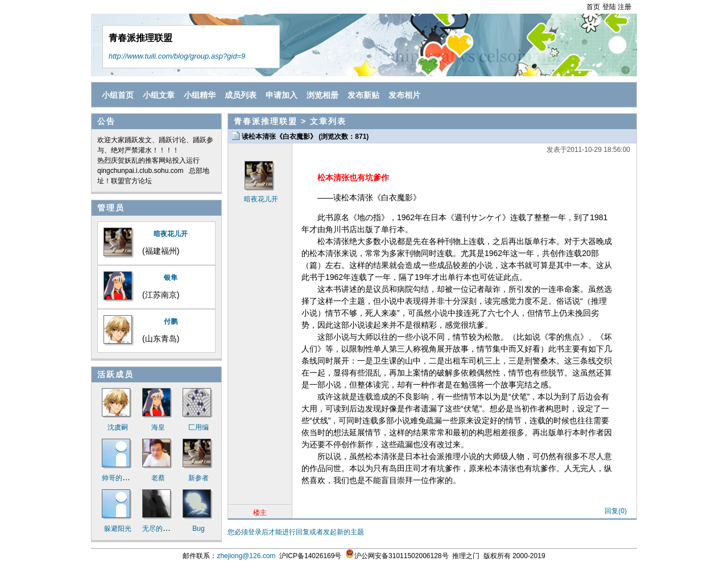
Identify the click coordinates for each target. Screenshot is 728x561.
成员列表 (241, 95)
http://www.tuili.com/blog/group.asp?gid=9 (177, 56)
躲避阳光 (118, 529)
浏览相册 (322, 95)
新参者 (198, 478)
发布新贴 (363, 95)
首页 (593, 7)
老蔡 (158, 478)
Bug (198, 529)
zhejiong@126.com (246, 556)
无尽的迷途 (159, 529)
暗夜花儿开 (171, 234)
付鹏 (171, 321)
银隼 (171, 278)
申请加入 (282, 95)
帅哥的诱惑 (119, 478)
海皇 (158, 427)
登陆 (609, 7)
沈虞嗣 (118, 427)
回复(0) (616, 511)
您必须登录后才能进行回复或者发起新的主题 (296, 532)
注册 (624, 7)
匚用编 (198, 427)
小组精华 (200, 95)
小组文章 (159, 95)
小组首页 (118, 95)
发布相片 (404, 95)
